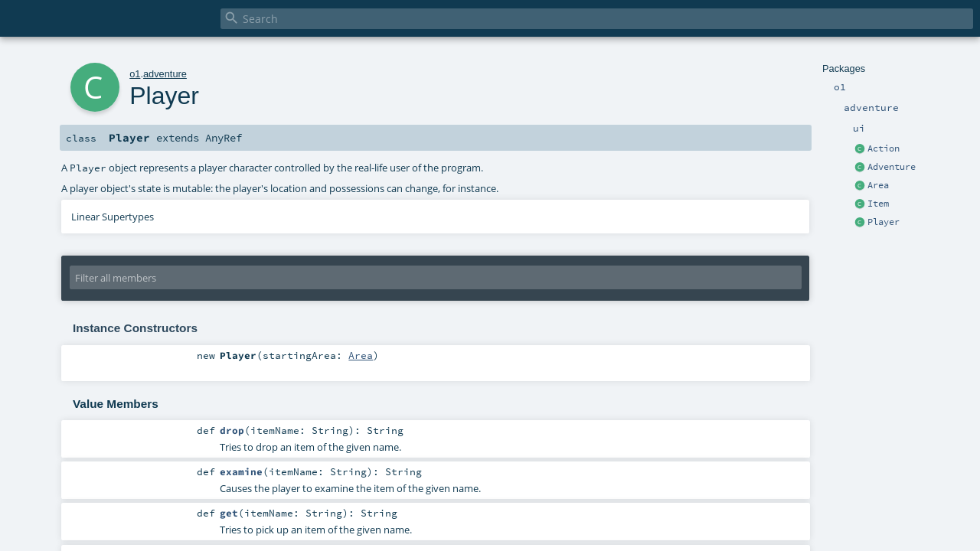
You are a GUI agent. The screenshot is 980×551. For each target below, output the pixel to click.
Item (878, 204)
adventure (165, 74)
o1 (135, 74)
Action (884, 148)
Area (878, 185)
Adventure (892, 167)
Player (884, 222)
